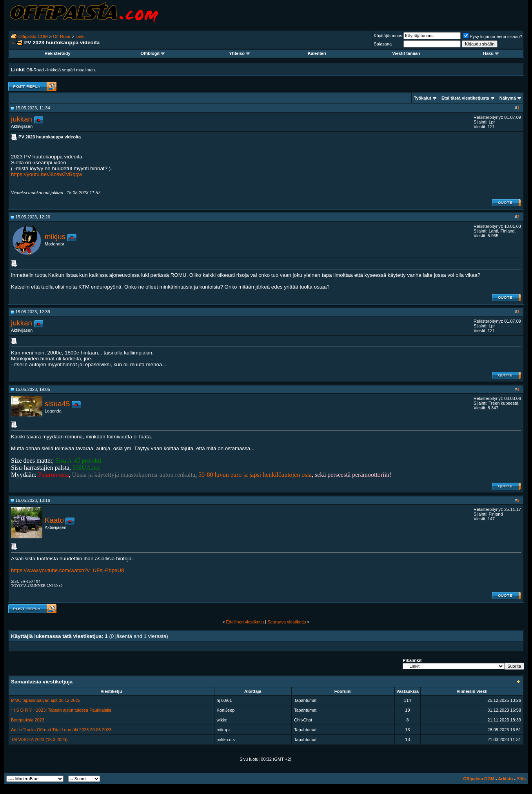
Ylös (521, 779)
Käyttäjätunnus (388, 36)
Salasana (383, 44)
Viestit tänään (406, 53)
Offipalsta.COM (33, 36)
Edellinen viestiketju (245, 622)
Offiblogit (153, 53)
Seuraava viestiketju (287, 622)
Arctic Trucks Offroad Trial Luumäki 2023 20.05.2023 (61, 730)
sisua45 (57, 404)
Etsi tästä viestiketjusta (465, 98)
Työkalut (423, 98)
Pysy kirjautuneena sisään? (493, 36)
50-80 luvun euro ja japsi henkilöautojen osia (255, 475)
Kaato (54, 520)
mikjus (55, 237)
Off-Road (62, 36)
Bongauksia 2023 (28, 720)
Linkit (81, 36)
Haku (491, 53)
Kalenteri (317, 53)
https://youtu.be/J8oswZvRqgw (47, 174)
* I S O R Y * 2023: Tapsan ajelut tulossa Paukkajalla (61, 710)
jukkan (22, 119)
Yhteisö (239, 53)
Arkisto (505, 779)
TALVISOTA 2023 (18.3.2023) (39, 739)
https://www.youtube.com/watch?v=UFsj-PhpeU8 (68, 570)
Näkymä (508, 98)
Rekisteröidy (58, 53)
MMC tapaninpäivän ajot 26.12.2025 (46, 700)
